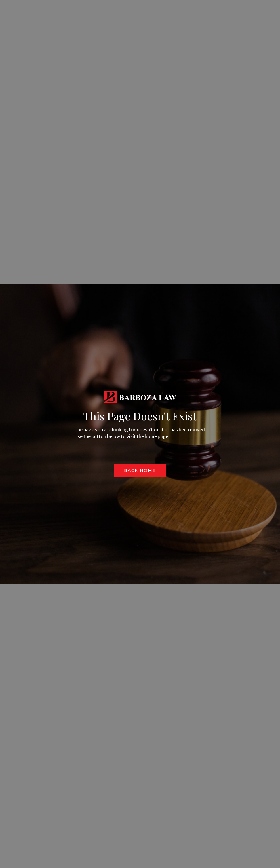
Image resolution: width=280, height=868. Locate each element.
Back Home (140, 470)
